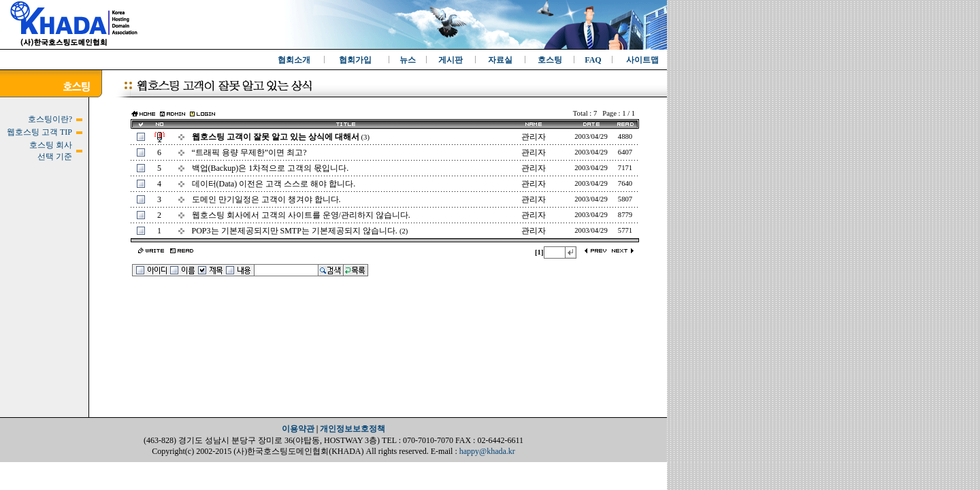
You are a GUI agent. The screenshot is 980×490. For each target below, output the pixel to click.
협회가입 (355, 60)
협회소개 (294, 60)
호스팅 (550, 60)
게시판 (451, 60)
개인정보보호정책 (353, 429)
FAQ (593, 60)
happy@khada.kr (487, 451)
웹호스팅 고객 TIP (39, 132)
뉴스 (408, 60)
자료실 (500, 60)
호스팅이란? (50, 119)
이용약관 (298, 429)
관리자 (534, 137)
